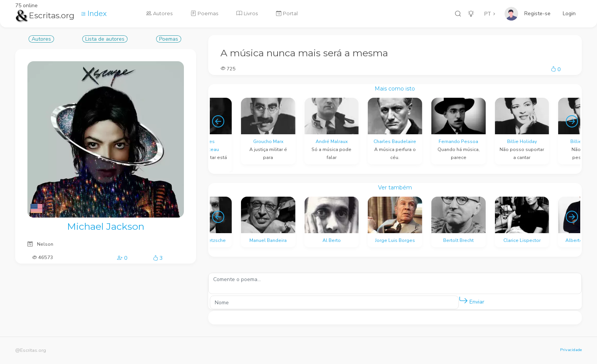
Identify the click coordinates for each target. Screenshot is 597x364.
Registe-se (537, 14)
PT (488, 14)
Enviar (472, 300)
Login (569, 14)
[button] (463, 300)
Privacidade (571, 350)
